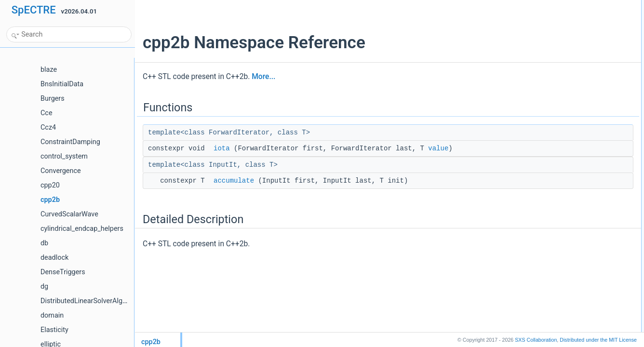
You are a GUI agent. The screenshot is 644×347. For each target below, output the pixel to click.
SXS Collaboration (536, 340)
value (438, 148)
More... (263, 77)
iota (222, 148)
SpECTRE (34, 10)
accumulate (234, 181)
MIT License (598, 340)
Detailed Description (549, 37)
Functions (536, 5)
